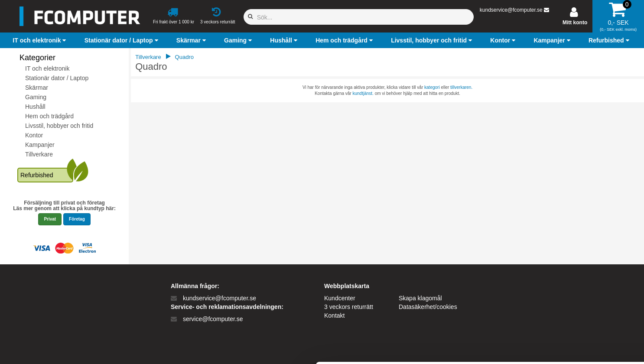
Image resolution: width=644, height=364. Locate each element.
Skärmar (37, 88)
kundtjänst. (363, 93)
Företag (77, 219)
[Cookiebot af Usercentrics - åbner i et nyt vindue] (56, 347)
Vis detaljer (450, 347)
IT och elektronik (47, 68)
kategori (432, 87)
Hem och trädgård (49, 116)
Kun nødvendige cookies (572, 301)
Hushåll (35, 107)
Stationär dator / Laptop (57, 78)
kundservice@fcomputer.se (511, 10)
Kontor (34, 135)
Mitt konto (575, 23)
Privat (50, 219)
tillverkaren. (461, 87)
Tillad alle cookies (572, 272)
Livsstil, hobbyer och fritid (59, 126)
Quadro (184, 57)
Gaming (36, 97)
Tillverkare (39, 154)
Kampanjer (40, 145)
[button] (40, 40)
